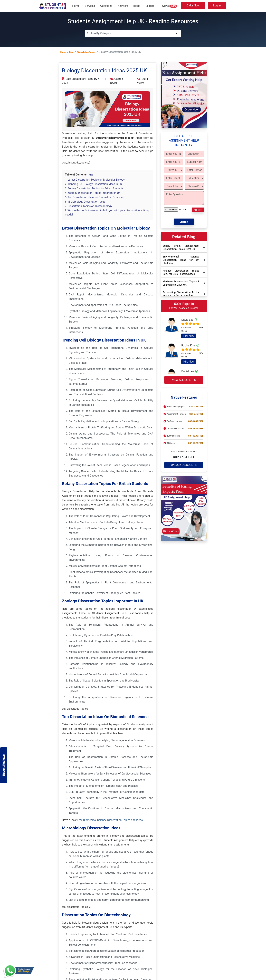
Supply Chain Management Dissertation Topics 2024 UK (181, 247)
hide (91, 175)
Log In (217, 6)
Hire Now (189, 336)
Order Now (193, 6)
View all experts (184, 380)
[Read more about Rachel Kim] (172, 355)
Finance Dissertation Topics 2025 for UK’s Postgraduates (181, 272)
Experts (150, 6)
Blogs (137, 6)
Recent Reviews (4, 765)
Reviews (168, 6)
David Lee (189, 320)
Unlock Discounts (184, 465)
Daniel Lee (190, 371)
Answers (123, 6)
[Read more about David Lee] (172, 329)
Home (76, 6)
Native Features (184, 397)
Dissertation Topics (86, 52)
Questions (106, 6)
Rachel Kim (190, 345)
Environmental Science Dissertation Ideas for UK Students (181, 260)
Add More (198, 210)
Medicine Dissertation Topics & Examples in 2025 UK (181, 283)
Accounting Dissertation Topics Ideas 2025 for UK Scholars (181, 294)
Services (90, 6)
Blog (71, 52)
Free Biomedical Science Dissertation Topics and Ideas (110, 820)
